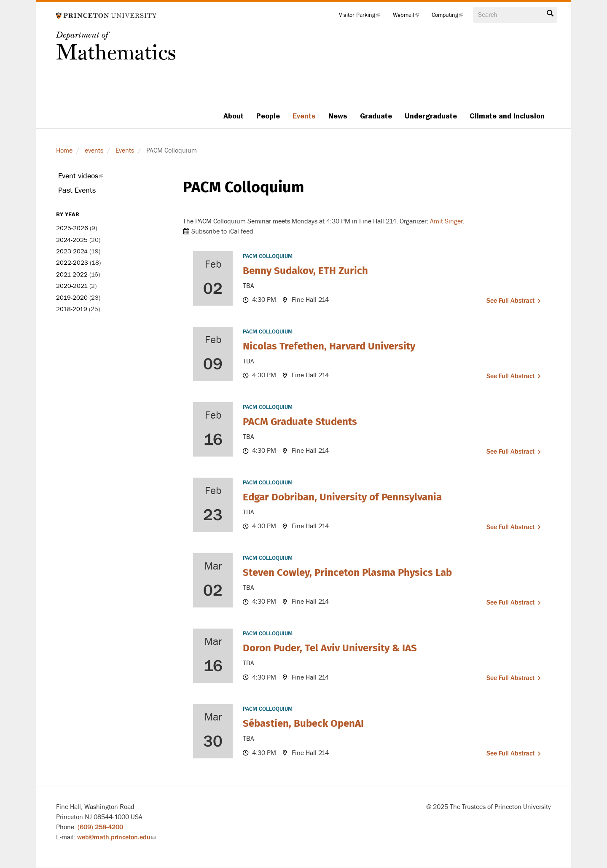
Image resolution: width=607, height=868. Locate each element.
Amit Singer (445, 221)
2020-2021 (72, 286)
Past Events (77, 190)
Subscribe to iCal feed (222, 231)
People (268, 116)
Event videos (92, 177)
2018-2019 (72, 309)
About (234, 116)
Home (64, 150)
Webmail (409, 17)
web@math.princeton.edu (116, 837)
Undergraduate (431, 116)
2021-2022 (72, 275)
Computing (451, 17)
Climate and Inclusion (507, 116)
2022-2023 (72, 263)
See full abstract (510, 301)
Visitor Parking (363, 17)
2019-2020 (72, 298)
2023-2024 (72, 251)
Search (550, 13)
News (338, 116)
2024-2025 (72, 240)
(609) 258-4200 (100, 827)
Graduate (376, 116)
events (94, 150)
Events (304, 116)
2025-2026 (72, 228)
